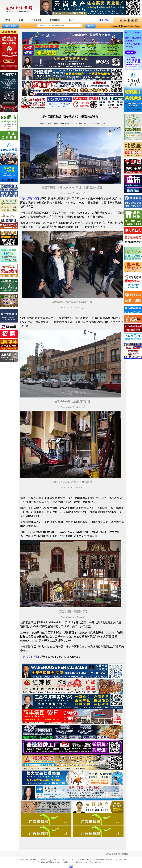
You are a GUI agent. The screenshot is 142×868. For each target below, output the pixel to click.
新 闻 (21, 20)
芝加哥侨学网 (31, 199)
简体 (101, 20)
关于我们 (117, 854)
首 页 (8, 20)
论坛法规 (110, 854)
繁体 (107, 20)
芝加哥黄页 (37, 20)
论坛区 (72, 20)
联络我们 (125, 854)
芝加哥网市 (55, 20)
